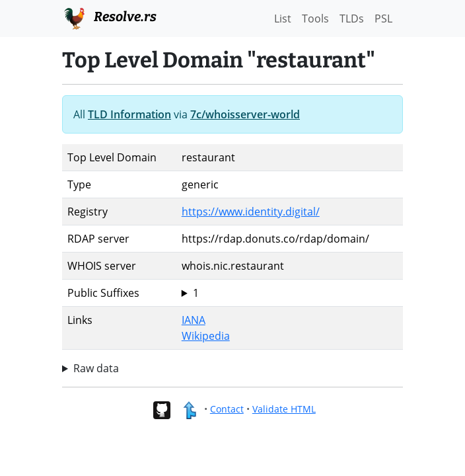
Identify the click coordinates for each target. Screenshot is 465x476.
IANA (194, 320)
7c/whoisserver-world (245, 114)
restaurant (290, 293)
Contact (227, 409)
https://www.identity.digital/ (251, 212)
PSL (383, 19)
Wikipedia (206, 336)
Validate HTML (284, 409)
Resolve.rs (109, 17)
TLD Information (129, 114)
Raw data (96, 368)
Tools (315, 19)
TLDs (352, 19)
